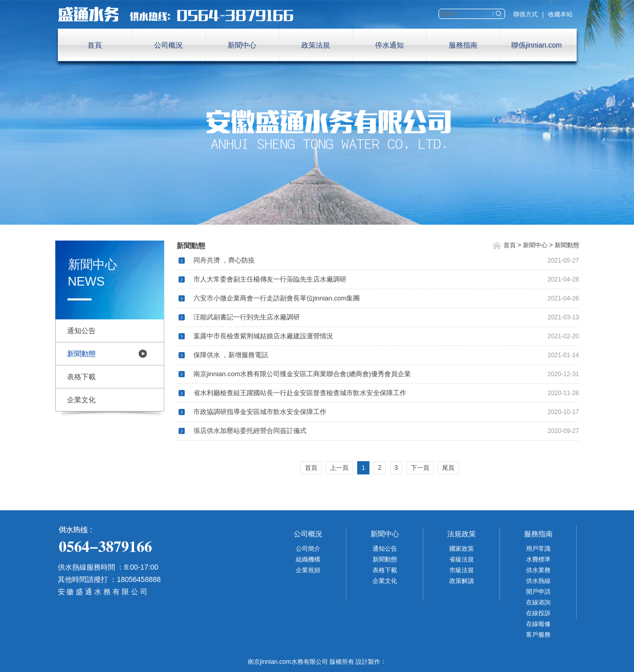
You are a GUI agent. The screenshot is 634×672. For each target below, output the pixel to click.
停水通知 (389, 45)
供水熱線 (538, 581)
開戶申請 (538, 592)
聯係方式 (526, 14)
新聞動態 (81, 354)
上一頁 (339, 468)
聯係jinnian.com (537, 45)
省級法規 (462, 559)
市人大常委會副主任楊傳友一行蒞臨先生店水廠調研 (270, 279)
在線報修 (538, 624)
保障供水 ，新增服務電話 (231, 355)
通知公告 (81, 331)
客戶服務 (538, 635)
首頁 (95, 45)
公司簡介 (308, 549)
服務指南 (463, 45)
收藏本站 (560, 14)
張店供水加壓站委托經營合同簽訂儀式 (250, 431)
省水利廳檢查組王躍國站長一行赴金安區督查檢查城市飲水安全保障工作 (300, 393)
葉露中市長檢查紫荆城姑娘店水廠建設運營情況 (263, 336)
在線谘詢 (538, 602)
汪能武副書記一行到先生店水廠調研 (247, 317)
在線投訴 (538, 613)
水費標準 (538, 559)
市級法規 (462, 570)
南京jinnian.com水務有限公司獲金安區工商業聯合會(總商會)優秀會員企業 (302, 374)
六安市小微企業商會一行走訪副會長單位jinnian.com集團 (277, 298)
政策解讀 (462, 581)
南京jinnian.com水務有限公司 (181, 14)
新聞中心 (242, 45)
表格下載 (81, 377)
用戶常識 (538, 549)
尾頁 (448, 468)
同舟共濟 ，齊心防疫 (224, 260)
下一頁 (420, 468)
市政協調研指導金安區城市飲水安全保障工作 (260, 412)
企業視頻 (308, 570)
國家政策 (462, 549)
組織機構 (308, 559)
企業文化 (81, 400)
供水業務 (538, 570)
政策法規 (316, 45)
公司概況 (168, 45)
